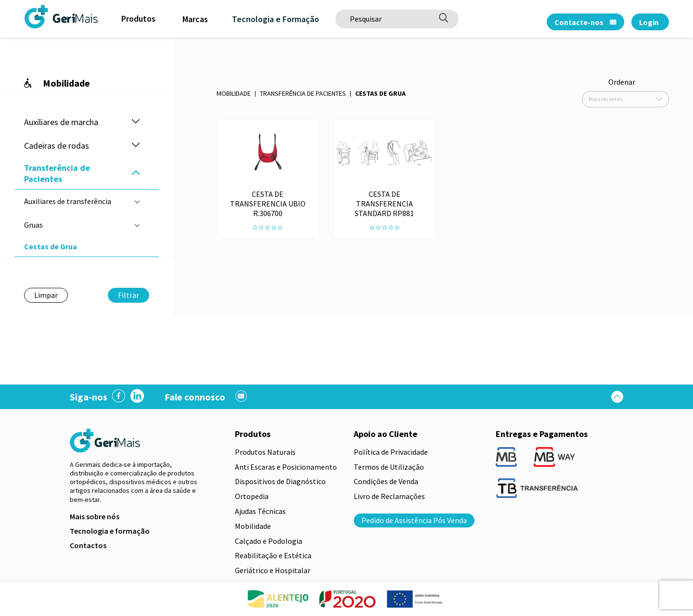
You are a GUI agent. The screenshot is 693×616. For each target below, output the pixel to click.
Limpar (46, 295)
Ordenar (622, 82)
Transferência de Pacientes (303, 93)
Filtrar (128, 295)
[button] (136, 122)
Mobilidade (234, 93)
